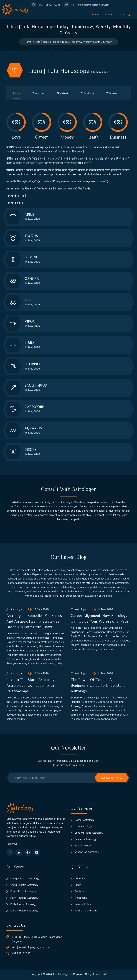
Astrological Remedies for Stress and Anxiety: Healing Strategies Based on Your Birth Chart (34, 621)
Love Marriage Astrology (87, 833)
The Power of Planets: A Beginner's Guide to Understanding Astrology (101, 685)
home (95, 14)
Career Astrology (82, 820)
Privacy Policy (81, 904)
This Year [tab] (112, 93)
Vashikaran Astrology (85, 852)
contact (121, 14)
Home (28, 42)
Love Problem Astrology (22, 910)
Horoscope (79, 898)
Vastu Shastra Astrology (22, 885)
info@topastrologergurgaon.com (31, 947)
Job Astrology (81, 845)
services (108, 14)
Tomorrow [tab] (38, 93)
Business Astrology (84, 839)
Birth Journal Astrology (22, 904)
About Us (78, 878)
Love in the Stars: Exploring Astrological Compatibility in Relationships (30, 685)
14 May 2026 (38, 609)
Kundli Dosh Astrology (21, 891)
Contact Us (79, 891)
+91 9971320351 (22, 953)
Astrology (14, 609)
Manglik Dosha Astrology (23, 878)
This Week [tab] (63, 93)
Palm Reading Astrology (22, 898)
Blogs (76, 885)
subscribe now (112, 778)
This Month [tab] (87, 93)
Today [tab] (16, 93)
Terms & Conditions (84, 910)
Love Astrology (81, 826)
